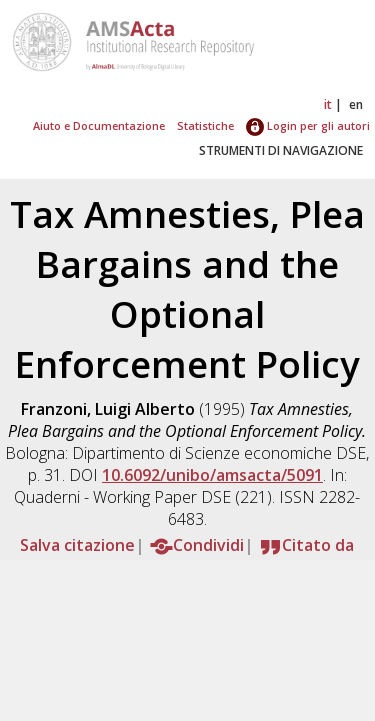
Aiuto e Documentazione (99, 125)
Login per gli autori (308, 125)
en (356, 104)
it (328, 104)
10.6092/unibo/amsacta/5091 (212, 475)
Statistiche (205, 125)
